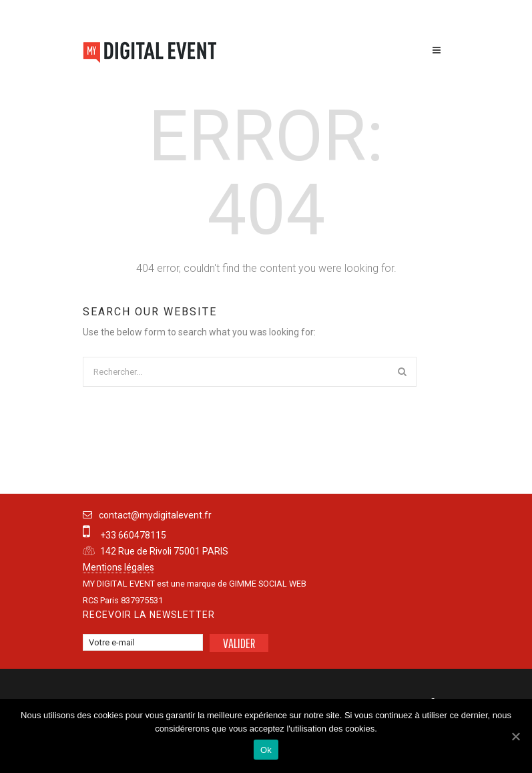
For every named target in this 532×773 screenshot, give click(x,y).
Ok (266, 750)
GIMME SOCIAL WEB (268, 584)
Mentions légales (118, 567)
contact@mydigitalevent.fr (155, 515)
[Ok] (515, 736)
